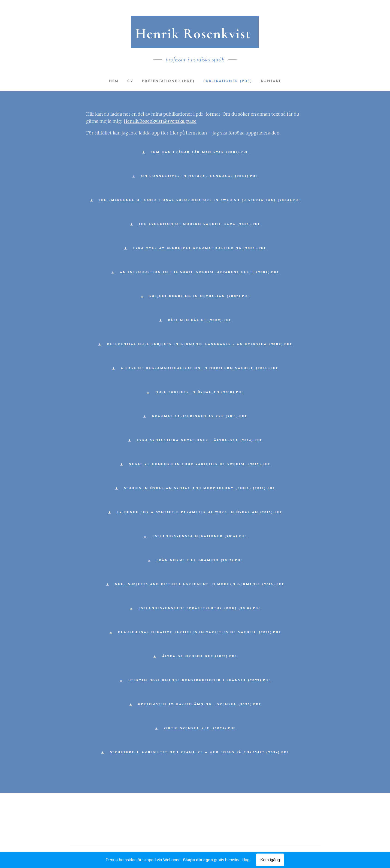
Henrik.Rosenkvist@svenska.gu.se (160, 121)
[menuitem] (110, 81)
